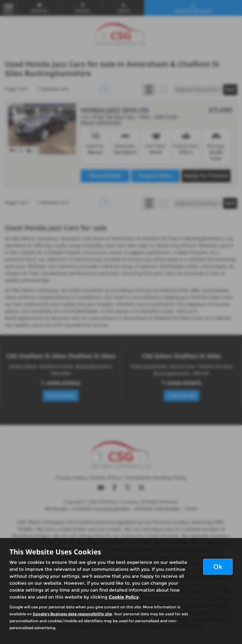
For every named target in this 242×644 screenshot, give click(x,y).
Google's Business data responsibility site (72, 614)
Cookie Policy (124, 597)
